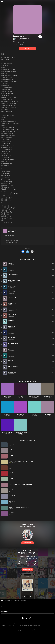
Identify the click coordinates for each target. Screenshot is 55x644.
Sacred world (12, 230)
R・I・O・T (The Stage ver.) (11, 242)
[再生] (40, 37)
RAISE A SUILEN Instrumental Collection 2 (21, 433)
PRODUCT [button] (4, 607)
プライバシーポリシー (11, 625)
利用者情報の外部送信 (23, 625)
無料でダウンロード (27, 570)
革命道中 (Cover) (7, 396)
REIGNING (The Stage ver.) (11, 240)
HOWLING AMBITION (48, 396)
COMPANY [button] (5, 611)
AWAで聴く (27, 49)
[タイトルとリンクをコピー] (32, 252)
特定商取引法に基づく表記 (35, 625)
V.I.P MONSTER (48, 414)
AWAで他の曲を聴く (27, 543)
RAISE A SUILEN (25, 39)
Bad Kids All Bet (21, 414)
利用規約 (3, 625)
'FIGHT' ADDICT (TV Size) (34, 396)
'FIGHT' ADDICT (21, 396)
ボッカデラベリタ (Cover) (7, 432)
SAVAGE (34, 414)
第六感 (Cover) (7, 414)
